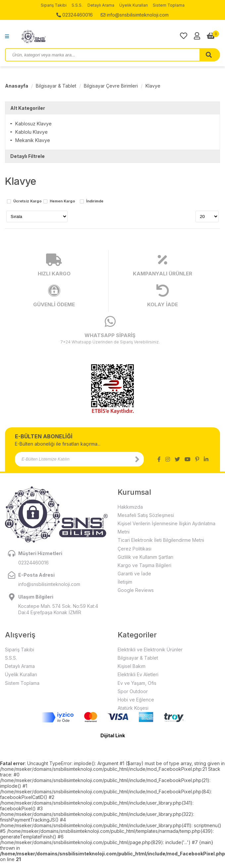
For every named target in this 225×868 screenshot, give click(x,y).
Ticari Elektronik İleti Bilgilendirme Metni (161, 540)
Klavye (153, 86)
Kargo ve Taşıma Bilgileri (144, 565)
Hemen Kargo (62, 201)
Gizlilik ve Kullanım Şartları (145, 557)
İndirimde (95, 201)
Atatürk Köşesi (133, 708)
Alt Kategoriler (28, 108)
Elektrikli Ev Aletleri (138, 674)
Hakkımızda (130, 507)
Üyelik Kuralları (134, 5)
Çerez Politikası (135, 549)
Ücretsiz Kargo (28, 201)
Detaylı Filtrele (28, 156)
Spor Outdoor (133, 691)
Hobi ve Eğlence (136, 700)
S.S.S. (77, 5)
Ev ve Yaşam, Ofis (137, 683)
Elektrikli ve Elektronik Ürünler (150, 650)
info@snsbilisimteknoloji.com (135, 15)
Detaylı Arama (101, 5)
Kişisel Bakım (132, 666)
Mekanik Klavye (33, 140)
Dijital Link (113, 735)
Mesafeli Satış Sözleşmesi (146, 515)
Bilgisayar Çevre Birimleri (111, 86)
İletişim (125, 582)
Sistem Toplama (169, 5)
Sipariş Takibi (54, 5)
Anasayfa (17, 86)
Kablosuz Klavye (33, 124)
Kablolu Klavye (31, 132)
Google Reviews (136, 590)
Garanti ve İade (134, 574)
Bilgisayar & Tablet (56, 86)
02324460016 (75, 15)
